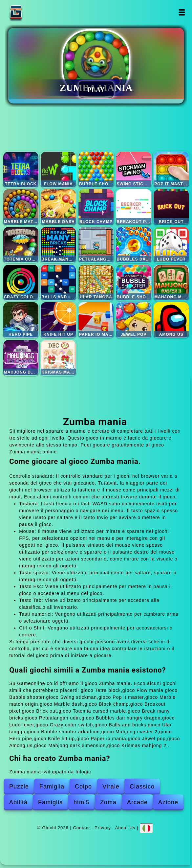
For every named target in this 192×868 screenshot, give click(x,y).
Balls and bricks (58, 282)
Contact (81, 827)
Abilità (18, 802)
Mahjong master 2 (171, 282)
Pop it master (171, 169)
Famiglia (52, 787)
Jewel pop (133, 320)
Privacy (103, 827)
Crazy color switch (21, 282)
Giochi (36, 12)
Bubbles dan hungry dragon (133, 245)
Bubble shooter (96, 169)
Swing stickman (133, 169)
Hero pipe (21, 320)
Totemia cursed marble (21, 245)
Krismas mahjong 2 (58, 358)
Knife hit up (58, 320)
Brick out (171, 207)
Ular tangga (96, 282)
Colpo (83, 787)
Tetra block (21, 169)
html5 (82, 802)
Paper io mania (96, 320)
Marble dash (58, 207)
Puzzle (19, 787)
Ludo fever (171, 245)
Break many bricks (58, 245)
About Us (125, 827)
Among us (171, 320)
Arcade (137, 802)
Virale (111, 787)
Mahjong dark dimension (21, 358)
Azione (168, 802)
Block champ (96, 207)
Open (182, 12)
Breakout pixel (133, 207)
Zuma (108, 802)
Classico (142, 787)
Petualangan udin (96, 245)
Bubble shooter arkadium (133, 282)
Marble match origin (21, 207)
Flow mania (58, 169)
